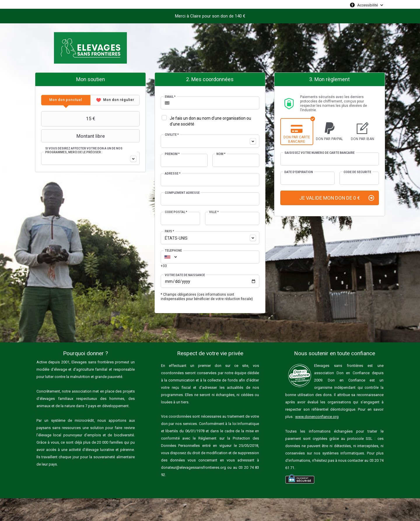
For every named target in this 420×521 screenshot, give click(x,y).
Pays (169, 231)
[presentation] (66, 100)
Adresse (173, 174)
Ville (214, 212)
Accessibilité (368, 5)
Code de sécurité (357, 172)
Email (170, 97)
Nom (221, 154)
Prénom (172, 154)
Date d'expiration (299, 172)
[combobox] (90, 158)
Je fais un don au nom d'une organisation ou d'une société (210, 121)
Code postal (176, 212)
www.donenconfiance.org (317, 417)
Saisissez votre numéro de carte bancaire (320, 153)
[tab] (66, 100)
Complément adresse (182, 193)
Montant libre (73, 136)
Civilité (172, 135)
